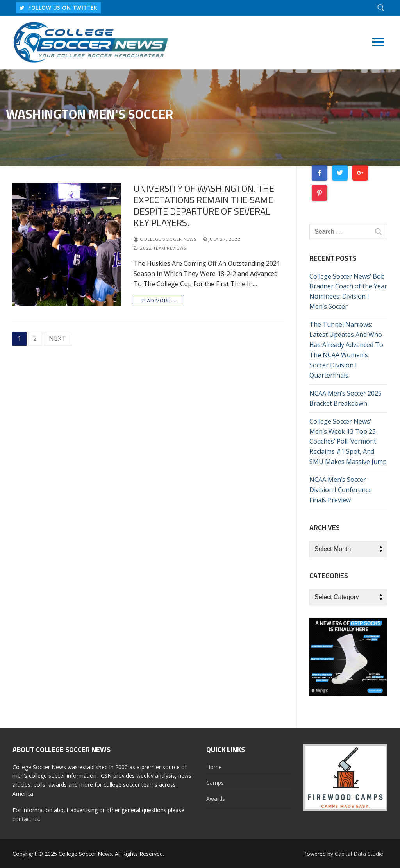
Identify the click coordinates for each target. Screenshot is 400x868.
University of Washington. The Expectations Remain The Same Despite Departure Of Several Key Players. (204, 206)
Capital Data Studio (359, 854)
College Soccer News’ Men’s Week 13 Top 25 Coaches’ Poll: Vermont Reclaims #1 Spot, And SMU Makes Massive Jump (348, 442)
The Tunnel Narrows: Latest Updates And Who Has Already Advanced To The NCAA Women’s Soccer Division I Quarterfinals (346, 350)
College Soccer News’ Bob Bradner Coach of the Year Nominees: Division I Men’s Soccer (348, 292)
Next (58, 338)
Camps (215, 783)
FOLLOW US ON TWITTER (58, 8)
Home (214, 767)
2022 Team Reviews (160, 248)
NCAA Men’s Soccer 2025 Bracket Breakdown (346, 398)
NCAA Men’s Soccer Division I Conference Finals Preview (341, 490)
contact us (26, 819)
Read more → (159, 301)
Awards (216, 799)
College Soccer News (165, 239)
